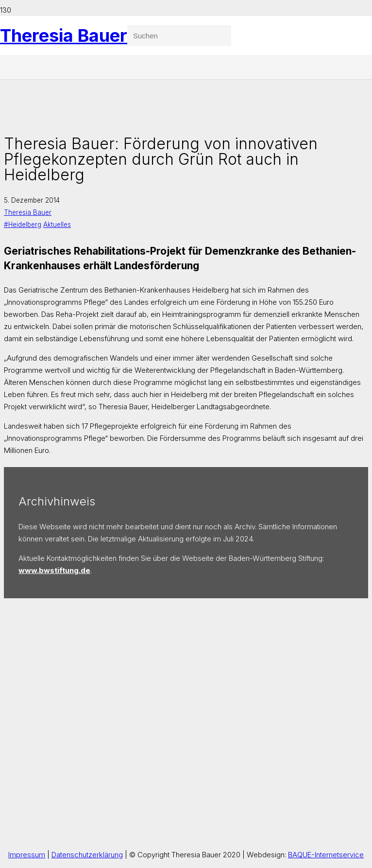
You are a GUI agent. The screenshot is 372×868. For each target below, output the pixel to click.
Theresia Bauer (28, 212)
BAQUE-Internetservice (326, 855)
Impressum (27, 855)
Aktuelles (57, 225)
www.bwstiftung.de (54, 570)
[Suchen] (179, 36)
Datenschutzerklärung (87, 855)
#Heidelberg (23, 225)
